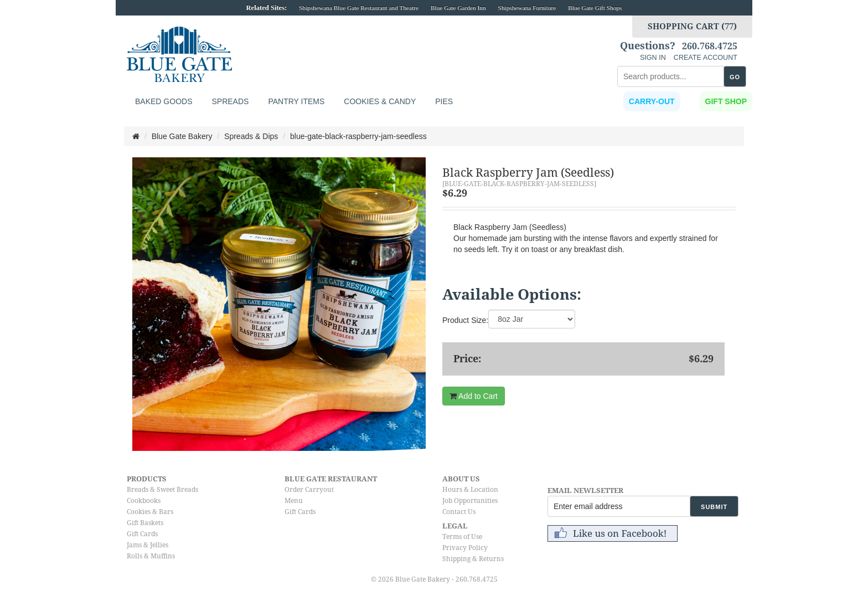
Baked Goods (164, 101)
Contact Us (459, 512)
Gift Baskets (145, 523)
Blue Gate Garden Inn (458, 8)
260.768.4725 (710, 47)
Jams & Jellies (148, 545)
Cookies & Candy (380, 101)
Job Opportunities (470, 501)
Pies (444, 101)
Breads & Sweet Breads (162, 490)
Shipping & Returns (473, 559)
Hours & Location (470, 490)
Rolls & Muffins (151, 556)
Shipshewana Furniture (527, 8)
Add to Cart (474, 396)
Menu (294, 501)
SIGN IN (653, 58)
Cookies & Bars (150, 512)
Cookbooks (144, 501)
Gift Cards (142, 534)
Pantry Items (296, 101)
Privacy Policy (465, 548)
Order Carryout (309, 490)
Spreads (230, 101)
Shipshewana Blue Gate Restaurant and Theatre (359, 8)
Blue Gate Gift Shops (595, 8)
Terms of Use (462, 537)
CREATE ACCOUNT (706, 58)
